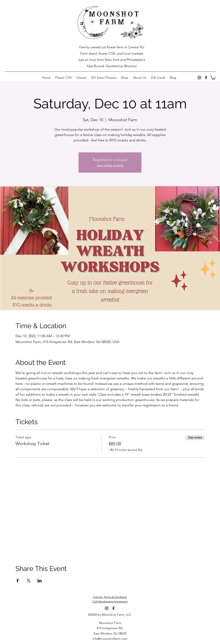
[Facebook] (206, 78)
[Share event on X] (29, 581)
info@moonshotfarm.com (110, 639)
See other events (110, 165)
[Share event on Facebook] (18, 581)
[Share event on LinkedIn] (40, 581)
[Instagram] (199, 78)
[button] (213, 78)
